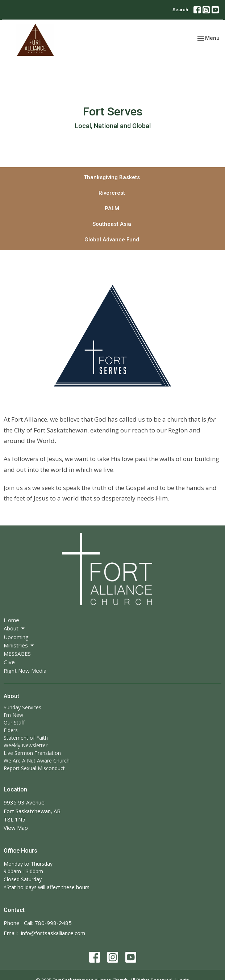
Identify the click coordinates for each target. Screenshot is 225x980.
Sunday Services (22, 707)
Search (180, 10)
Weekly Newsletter (26, 745)
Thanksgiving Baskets (112, 177)
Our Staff (14, 723)
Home (11, 620)
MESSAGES (17, 654)
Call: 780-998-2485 (48, 923)
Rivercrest (112, 193)
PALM (112, 208)
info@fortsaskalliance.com (53, 933)
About (15, 628)
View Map (16, 828)
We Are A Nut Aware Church (37, 761)
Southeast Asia (112, 224)
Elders (11, 730)
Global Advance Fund (112, 240)
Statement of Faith (26, 738)
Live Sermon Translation (32, 753)
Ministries (19, 645)
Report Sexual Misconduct (34, 768)
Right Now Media (25, 671)
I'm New (13, 715)
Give (9, 662)
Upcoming (16, 637)
